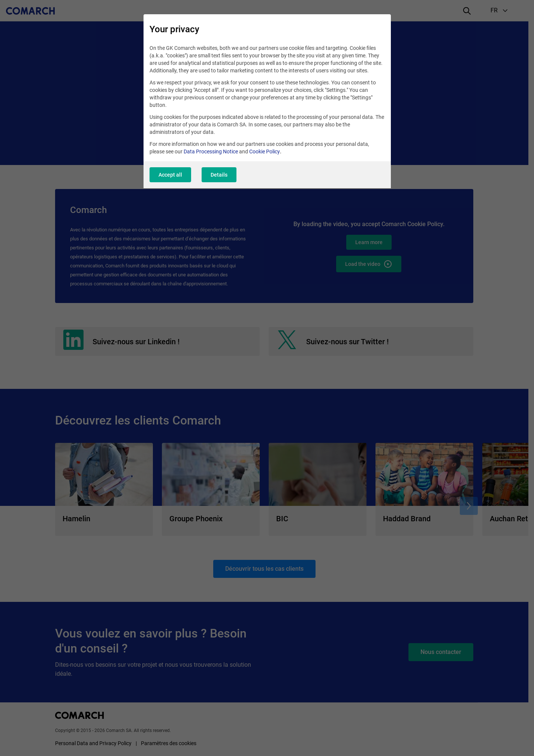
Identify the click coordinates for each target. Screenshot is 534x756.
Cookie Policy (265, 151)
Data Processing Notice (211, 151)
